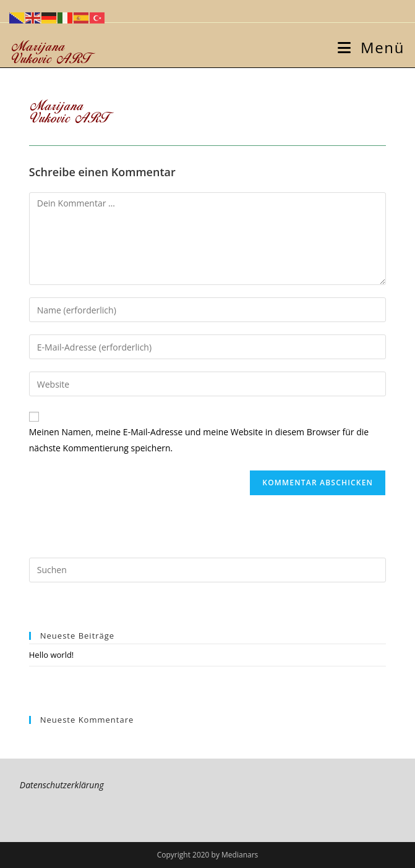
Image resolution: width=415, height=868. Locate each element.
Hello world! (52, 655)
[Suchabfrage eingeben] (207, 570)
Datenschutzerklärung (62, 785)
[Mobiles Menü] (371, 47)
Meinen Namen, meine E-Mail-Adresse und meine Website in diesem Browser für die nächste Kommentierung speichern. (199, 440)
